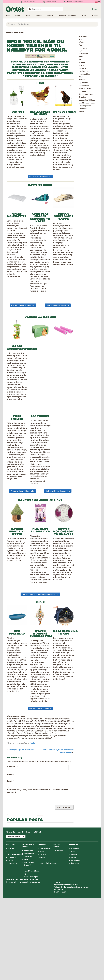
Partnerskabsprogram (48, 945)
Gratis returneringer (28, 2)
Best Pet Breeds (57, 927)
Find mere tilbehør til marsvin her (58, 547)
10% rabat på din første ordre (74, 2)
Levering (28, 941)
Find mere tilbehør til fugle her (40, 764)
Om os (11, 931)
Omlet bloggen (15, 33)
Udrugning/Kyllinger (87, 100)
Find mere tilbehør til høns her (40, 206)
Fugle (32, 798)
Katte (81, 65)
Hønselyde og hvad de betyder (21, 805)
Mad (81, 77)
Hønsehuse (84, 54)
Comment (12, 822)
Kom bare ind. (33, 964)
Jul (80, 59)
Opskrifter (83, 83)
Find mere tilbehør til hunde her (23, 334)
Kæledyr (83, 68)
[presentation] (22, 857)
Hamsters (75, 931)
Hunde (82, 57)
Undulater (83, 109)
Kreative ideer (85, 74)
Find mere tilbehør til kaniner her (23, 547)
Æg (80, 39)
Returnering (29, 944)
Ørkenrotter (84, 86)
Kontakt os (29, 933)
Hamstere (83, 48)
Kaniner (82, 62)
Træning (82, 97)
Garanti (27, 947)
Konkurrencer (85, 71)
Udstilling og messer (87, 103)
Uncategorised (85, 106)
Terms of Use (59, 965)
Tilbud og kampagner (88, 94)
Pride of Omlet (85, 88)
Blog (42, 933)
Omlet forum (45, 931)
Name (11, 830)
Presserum (13, 939)
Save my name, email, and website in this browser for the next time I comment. (38, 846)
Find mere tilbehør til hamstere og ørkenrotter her (40, 650)
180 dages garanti (50, 2)
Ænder (82, 42)
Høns (81, 51)
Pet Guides (74, 926)
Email (10, 836)
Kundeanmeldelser (16, 936)
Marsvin (82, 80)
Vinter (82, 112)
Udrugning (76, 942)
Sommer (83, 91)
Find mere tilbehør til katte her (58, 334)
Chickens (59, 933)
